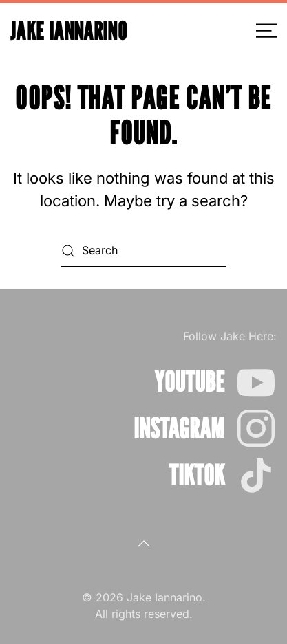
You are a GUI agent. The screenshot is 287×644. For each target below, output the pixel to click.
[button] (266, 31)
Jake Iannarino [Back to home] (68, 31)
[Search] (144, 251)
